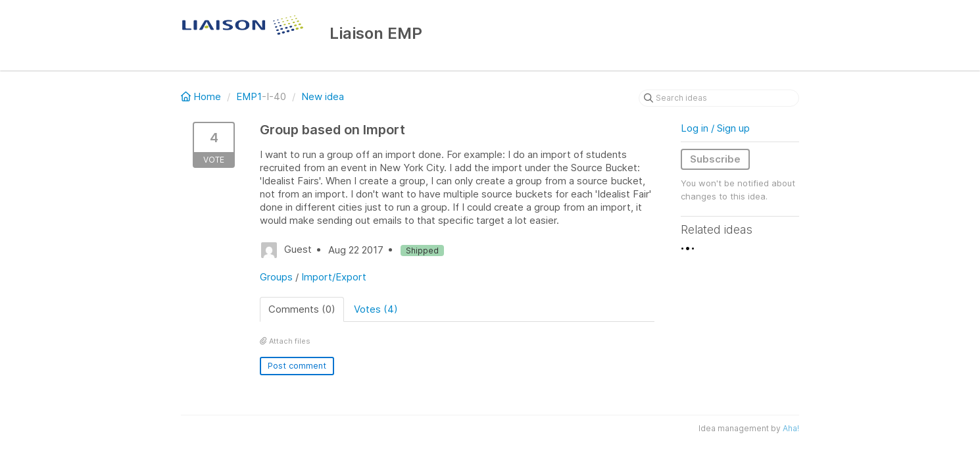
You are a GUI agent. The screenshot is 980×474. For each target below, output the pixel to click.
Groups (276, 277)
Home (202, 96)
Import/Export (334, 277)
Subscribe (715, 159)
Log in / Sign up (715, 128)
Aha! (791, 428)
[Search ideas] (719, 98)
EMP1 (249, 96)
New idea (323, 96)
